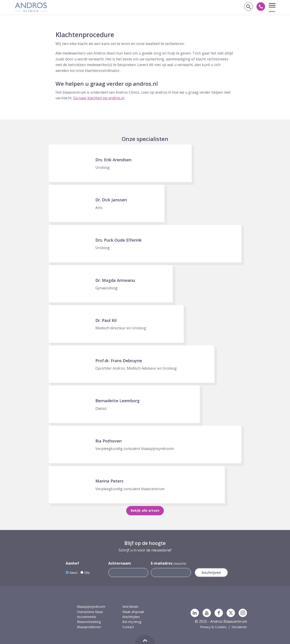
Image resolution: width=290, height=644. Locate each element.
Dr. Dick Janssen (111, 200)
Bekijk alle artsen (145, 510)
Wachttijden (131, 617)
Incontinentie (87, 617)
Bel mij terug (132, 622)
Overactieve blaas (90, 612)
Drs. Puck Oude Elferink (118, 240)
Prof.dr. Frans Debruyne (119, 361)
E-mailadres (168, 563)
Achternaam (120, 563)
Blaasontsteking (89, 622)
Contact (128, 627)
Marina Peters (109, 481)
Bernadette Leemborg (117, 401)
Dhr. (87, 573)
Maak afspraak (133, 612)
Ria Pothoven (109, 441)
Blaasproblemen (89, 627)
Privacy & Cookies (213, 627)
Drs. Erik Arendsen (113, 160)
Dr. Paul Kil (106, 320)
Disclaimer (239, 627)
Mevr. (74, 573)
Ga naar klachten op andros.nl (99, 98)
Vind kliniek (130, 607)
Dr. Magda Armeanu (115, 280)
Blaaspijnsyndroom (91, 607)
